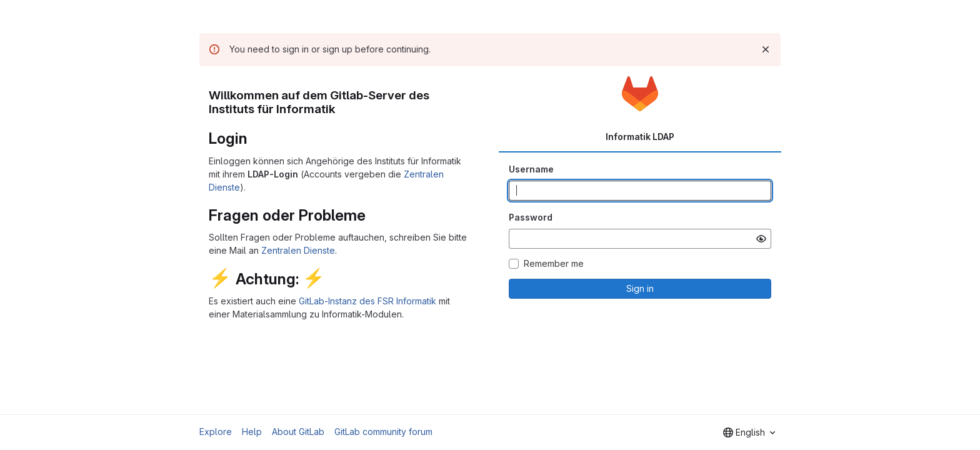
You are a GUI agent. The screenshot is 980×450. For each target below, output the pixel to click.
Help (252, 432)
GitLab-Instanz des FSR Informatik (367, 301)
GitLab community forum (383, 432)
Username (531, 169)
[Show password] (761, 239)
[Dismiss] (766, 49)
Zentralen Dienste (298, 250)
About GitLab (298, 432)
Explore (216, 432)
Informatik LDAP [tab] (640, 137)
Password (531, 217)
